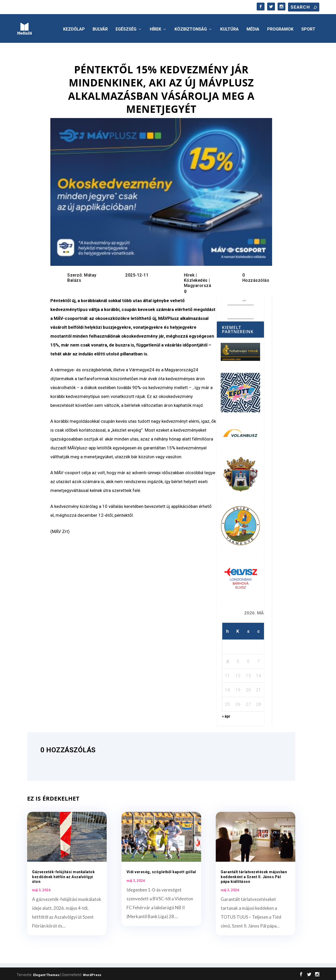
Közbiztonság (191, 28)
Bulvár (100, 28)
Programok (280, 28)
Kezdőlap (74, 28)
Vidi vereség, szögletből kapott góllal (161, 870)
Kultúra (229, 28)
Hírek (155, 28)
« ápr (226, 715)
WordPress (92, 973)
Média (253, 28)
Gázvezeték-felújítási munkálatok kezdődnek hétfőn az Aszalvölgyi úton (63, 875)
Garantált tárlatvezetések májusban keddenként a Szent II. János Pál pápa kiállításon (254, 875)
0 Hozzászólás (256, 276)
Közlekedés (196, 279)
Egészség (126, 28)
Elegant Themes (46, 973)
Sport (308, 28)
